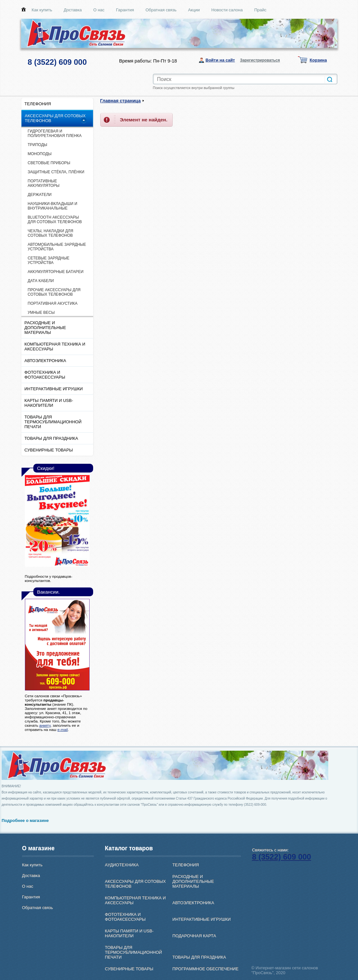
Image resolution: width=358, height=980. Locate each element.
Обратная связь (161, 10)
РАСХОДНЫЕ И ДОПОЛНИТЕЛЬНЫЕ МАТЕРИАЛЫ (45, 328)
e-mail (62, 729)
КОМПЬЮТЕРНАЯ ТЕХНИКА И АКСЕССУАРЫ (55, 347)
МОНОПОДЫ (40, 154)
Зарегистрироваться (260, 60)
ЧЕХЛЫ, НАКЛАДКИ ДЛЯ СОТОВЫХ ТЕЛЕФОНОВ (51, 233)
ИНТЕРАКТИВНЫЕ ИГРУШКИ (54, 389)
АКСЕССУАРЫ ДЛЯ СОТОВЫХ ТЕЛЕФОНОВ (55, 118)
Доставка (73, 10)
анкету (45, 725)
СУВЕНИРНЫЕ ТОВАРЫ (49, 450)
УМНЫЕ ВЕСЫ (41, 313)
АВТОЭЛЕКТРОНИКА (45, 361)
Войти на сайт (220, 60)
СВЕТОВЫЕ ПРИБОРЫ (49, 163)
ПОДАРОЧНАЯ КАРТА (194, 936)
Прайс (260, 10)
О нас (99, 10)
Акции (194, 10)
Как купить (42, 10)
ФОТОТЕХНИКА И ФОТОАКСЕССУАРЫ (45, 375)
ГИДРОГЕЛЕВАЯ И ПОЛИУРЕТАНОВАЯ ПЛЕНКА (55, 133)
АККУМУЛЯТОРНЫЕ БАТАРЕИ (56, 272)
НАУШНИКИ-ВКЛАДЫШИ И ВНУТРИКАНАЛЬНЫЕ (53, 206)
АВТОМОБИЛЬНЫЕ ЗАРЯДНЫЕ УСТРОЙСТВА (57, 247)
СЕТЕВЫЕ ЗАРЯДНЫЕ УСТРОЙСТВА (49, 260)
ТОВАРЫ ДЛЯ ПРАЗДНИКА (51, 438)
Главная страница (120, 101)
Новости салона (227, 10)
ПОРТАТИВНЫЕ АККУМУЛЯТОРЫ (44, 183)
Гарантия (125, 10)
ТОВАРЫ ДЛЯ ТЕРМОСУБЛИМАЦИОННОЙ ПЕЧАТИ (53, 422)
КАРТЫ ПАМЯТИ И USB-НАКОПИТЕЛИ (49, 403)
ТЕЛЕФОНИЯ (38, 104)
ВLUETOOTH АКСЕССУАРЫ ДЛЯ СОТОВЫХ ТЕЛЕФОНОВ (55, 220)
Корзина (318, 60)
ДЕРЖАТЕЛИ (40, 195)
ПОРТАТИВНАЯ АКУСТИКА (53, 303)
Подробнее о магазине (25, 820)
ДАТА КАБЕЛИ (41, 281)
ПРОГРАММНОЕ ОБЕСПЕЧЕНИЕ (205, 969)
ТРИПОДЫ (38, 145)
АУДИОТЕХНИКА (122, 865)
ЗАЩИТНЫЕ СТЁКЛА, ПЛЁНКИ (56, 172)
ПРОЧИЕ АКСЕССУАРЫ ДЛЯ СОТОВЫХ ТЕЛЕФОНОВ (54, 292)
